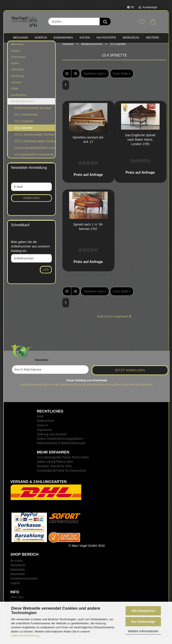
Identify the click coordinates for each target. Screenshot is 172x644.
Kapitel (25, 389)
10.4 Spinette (24, 132)
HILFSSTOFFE (106, 38)
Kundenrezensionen (24, 583)
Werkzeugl (107, 389)
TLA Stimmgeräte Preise (54, 462)
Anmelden (31, 202)
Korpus (16, 55)
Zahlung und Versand (52, 439)
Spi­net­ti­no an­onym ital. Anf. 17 (88, 144)
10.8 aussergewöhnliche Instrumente (35, 152)
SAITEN (85, 38)
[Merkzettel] (142, 22)
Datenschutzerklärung (25, 635)
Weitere (152, 38)
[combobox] (95, 78)
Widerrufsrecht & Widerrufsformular (61, 447)
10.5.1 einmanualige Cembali (34, 139)
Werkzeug (17, 80)
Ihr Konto (17, 565)
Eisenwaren (19, 61)
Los (46, 274)
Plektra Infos (64, 466)
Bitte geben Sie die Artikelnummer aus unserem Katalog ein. (30, 251)
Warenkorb (18, 570)
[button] (153, 22)
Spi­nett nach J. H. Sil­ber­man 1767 (88, 231)
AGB (40, 421)
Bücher (121, 389)
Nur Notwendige (143, 622)
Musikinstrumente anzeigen (33, 112)
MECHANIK (21, 38)
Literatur (16, 87)
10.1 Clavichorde (26, 119)
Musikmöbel (19, 99)
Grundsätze (45, 475)
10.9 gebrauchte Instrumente (34, 159)
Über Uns (17, 601)
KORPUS (41, 38)
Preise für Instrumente (71, 475)
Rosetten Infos (47, 471)
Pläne (15, 93)
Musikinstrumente (22, 106)
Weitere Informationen (143, 631)
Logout (15, 587)
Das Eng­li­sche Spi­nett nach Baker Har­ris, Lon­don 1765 (140, 144)
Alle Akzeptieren (143, 611)
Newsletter (18, 578)
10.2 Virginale (24, 126)
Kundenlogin (148, 7)
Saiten (15, 68)
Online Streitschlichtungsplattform (60, 443)
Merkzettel (18, 574)
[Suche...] (105, 21)
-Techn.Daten (80, 462)
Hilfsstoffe (17, 74)
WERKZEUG (131, 38)
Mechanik (17, 49)
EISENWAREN (63, 38)
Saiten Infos (45, 466)
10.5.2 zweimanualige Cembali (35, 146)
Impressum (45, 434)
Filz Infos (66, 471)
